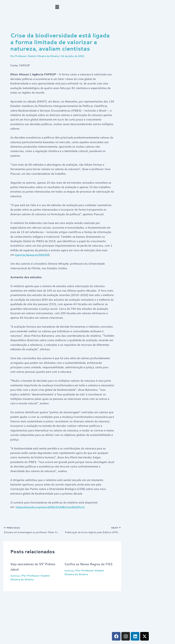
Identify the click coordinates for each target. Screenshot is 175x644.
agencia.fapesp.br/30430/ (33, 255)
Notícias (16, 576)
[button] (57, 7)
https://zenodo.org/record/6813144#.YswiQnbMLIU (53, 507)
